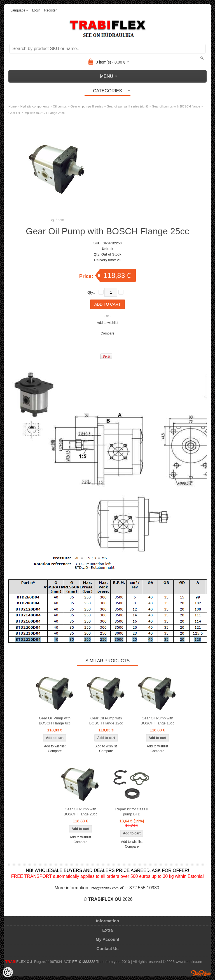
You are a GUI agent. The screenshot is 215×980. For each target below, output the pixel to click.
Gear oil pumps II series (87, 106)
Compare (107, 333)
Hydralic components (35, 106)
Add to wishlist (108, 323)
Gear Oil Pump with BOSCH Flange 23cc (80, 812)
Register (51, 10)
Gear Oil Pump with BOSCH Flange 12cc (106, 721)
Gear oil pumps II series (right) (127, 106)
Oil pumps (60, 106)
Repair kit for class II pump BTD (132, 812)
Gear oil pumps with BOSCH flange (176, 106)
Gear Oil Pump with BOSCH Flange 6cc (55, 721)
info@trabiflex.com (105, 888)
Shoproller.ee (201, 973)
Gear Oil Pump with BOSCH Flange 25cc (37, 113)
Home (12, 106)
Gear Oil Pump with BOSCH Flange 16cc (157, 721)
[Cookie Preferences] (8, 972)
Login (36, 10)
